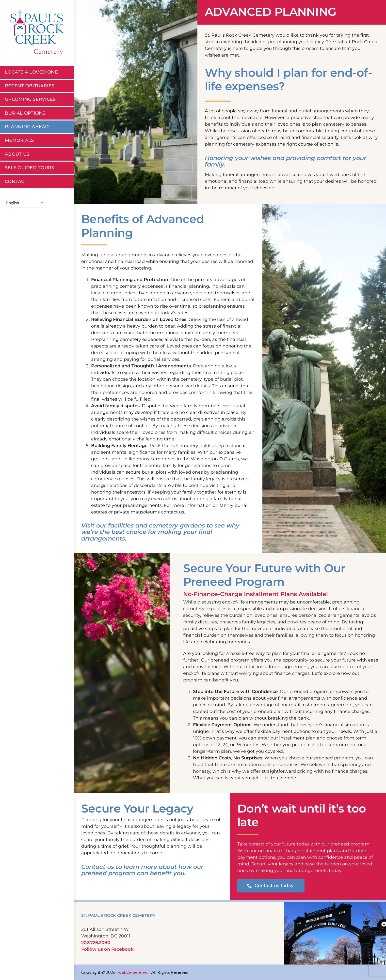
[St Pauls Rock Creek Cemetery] (37, 12)
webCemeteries (133, 972)
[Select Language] (24, 203)
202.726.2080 (96, 943)
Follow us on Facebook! (108, 949)
